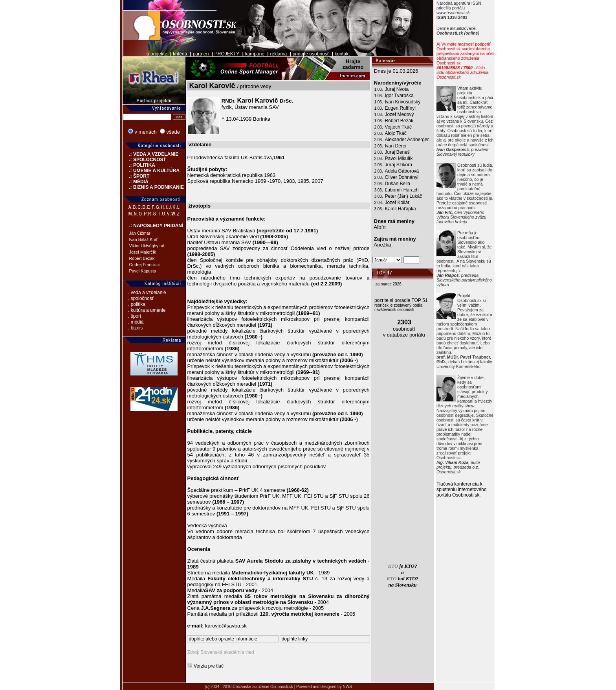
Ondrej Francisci (145, 265)
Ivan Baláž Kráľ (143, 239)
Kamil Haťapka (401, 209)
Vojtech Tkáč (398, 127)
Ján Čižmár (140, 233)
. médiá (136, 322)
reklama (279, 54)
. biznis (135, 328)
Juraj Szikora (399, 165)
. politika (137, 304)
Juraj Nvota (397, 89)
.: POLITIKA (139, 165)
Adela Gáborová (402, 171)
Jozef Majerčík (143, 252)
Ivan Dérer (396, 146)
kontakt (342, 54)
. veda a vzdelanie (147, 293)
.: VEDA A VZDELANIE (151, 154)
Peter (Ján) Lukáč (404, 196)
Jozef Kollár (397, 202)
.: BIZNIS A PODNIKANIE (153, 187)
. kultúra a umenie (147, 310)
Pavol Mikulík (399, 158)
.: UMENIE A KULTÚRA (151, 171)
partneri (201, 54)
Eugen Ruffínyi (401, 108)
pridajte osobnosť (311, 54)
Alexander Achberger (407, 140)
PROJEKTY (227, 54)
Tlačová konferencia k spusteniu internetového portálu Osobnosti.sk (461, 489)
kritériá (180, 54)
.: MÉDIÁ (136, 182)
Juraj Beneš (397, 152)
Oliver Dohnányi (402, 177)
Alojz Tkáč (396, 133)
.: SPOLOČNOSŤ (144, 160)
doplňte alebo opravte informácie (223, 639)
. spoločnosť (141, 298)
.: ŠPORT (136, 176)
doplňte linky (295, 639)
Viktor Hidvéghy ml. (147, 246)
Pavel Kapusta (143, 271)
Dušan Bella (398, 184)
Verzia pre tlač (209, 666)
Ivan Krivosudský (403, 102)
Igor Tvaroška (399, 96)
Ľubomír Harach (402, 190)
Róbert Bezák (142, 258)
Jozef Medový (400, 114)
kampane (255, 54)
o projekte (157, 54)
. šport (135, 316)
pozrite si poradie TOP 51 (401, 300)
